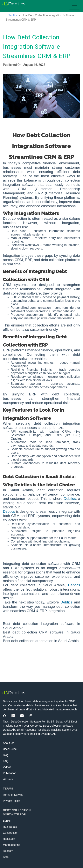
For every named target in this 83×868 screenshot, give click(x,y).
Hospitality (9, 839)
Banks (7, 821)
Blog (6, 755)
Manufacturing (12, 845)
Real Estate (10, 827)
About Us (9, 743)
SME (6, 857)
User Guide (10, 749)
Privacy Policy (11, 801)
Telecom (8, 851)
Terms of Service (13, 795)
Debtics (13, 15)
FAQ (6, 761)
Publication (10, 773)
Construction (11, 833)
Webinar (8, 779)
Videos (7, 767)
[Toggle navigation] (74, 6)
